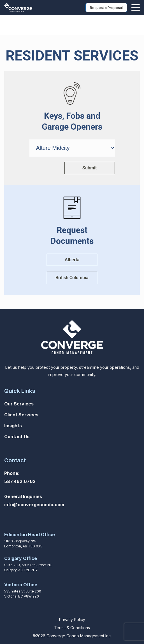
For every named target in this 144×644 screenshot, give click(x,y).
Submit (90, 168)
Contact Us (17, 437)
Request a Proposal (106, 8)
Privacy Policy (72, 620)
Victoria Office (21, 585)
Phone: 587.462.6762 (20, 477)
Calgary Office (21, 558)
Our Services (19, 404)
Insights (13, 426)
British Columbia (72, 278)
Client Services (21, 415)
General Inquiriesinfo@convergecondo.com (34, 501)
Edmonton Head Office (30, 535)
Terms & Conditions (72, 628)
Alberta (72, 260)
